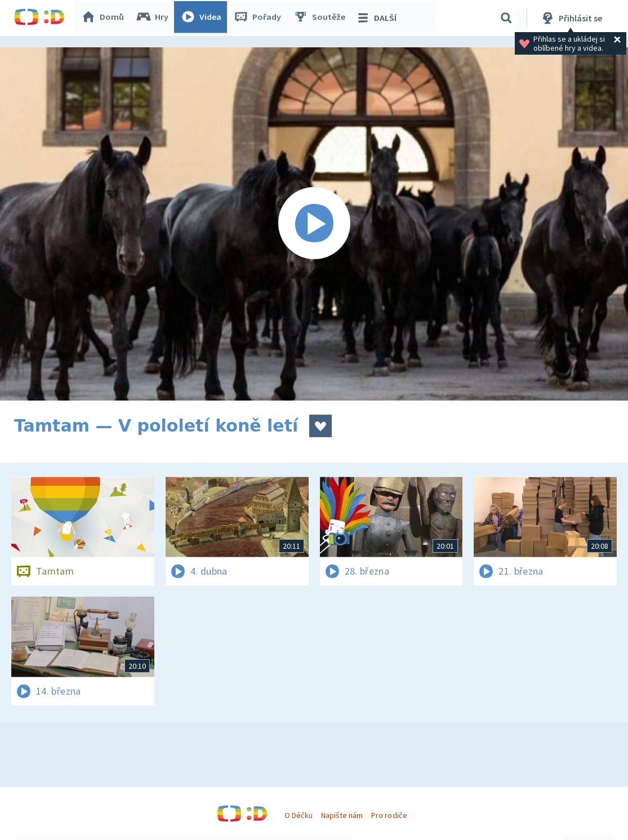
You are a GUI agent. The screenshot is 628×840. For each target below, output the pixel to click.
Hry (155, 18)
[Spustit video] (314, 224)
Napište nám (342, 815)
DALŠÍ (378, 18)
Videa (203, 18)
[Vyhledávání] (506, 18)
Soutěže (322, 18)
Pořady (260, 18)
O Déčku (299, 815)
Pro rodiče (389, 815)
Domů (105, 18)
